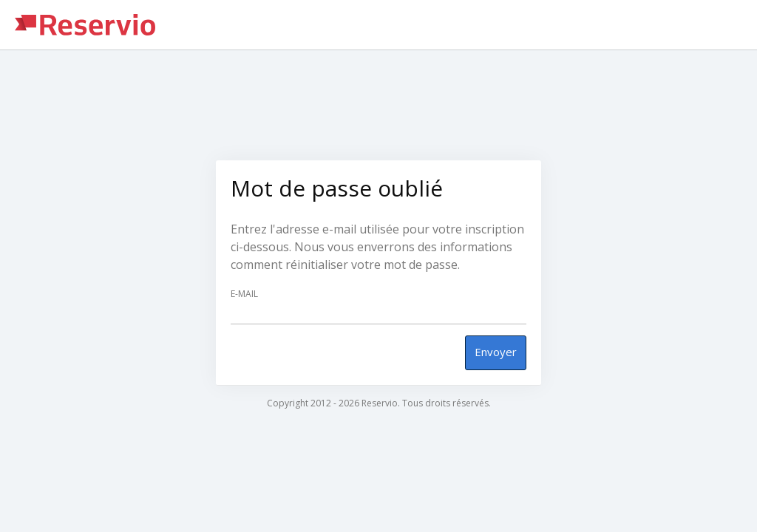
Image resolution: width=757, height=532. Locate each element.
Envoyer (496, 352)
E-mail (244, 294)
